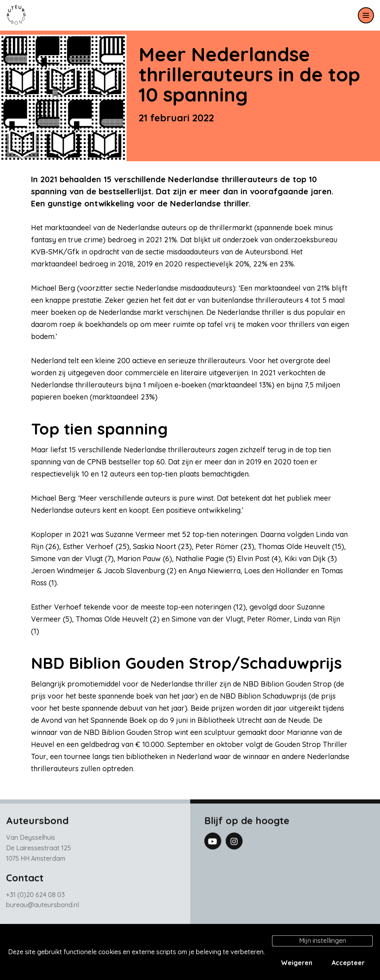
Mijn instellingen (323, 940)
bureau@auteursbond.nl (43, 908)
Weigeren (297, 963)
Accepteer (348, 963)
